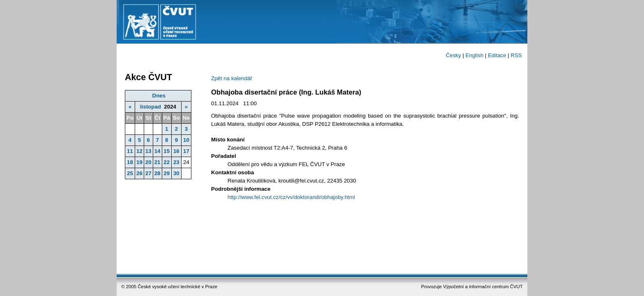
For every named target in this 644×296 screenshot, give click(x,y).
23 (176, 162)
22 (167, 162)
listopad (151, 107)
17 (186, 151)
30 (176, 173)
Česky (453, 55)
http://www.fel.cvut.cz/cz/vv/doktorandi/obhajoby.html (291, 197)
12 (139, 151)
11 (130, 151)
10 (186, 140)
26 (139, 173)
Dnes (159, 96)
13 (148, 151)
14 (158, 151)
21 (158, 162)
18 (130, 162)
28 (158, 173)
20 (148, 162)
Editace (497, 55)
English (474, 55)
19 (139, 162)
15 (167, 151)
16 (176, 151)
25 (130, 173)
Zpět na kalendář (232, 78)
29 (167, 173)
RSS (516, 55)
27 (148, 173)
